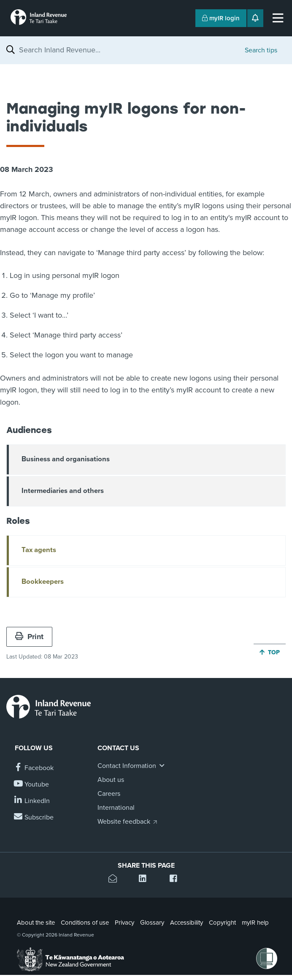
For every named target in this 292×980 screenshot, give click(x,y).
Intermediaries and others (63, 491)
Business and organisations (66, 459)
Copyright (222, 923)
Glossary (152, 923)
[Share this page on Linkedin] (146, 880)
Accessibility (187, 923)
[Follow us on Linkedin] (32, 801)
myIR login (221, 18)
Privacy (124, 923)
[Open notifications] (255, 18)
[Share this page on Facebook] (177, 880)
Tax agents (39, 550)
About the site (36, 923)
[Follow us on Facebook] (34, 768)
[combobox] (128, 50)
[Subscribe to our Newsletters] (34, 818)
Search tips (261, 50)
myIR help (255, 923)
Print (29, 637)
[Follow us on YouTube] (32, 785)
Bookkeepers (43, 582)
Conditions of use (85, 923)
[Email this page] (115, 880)
